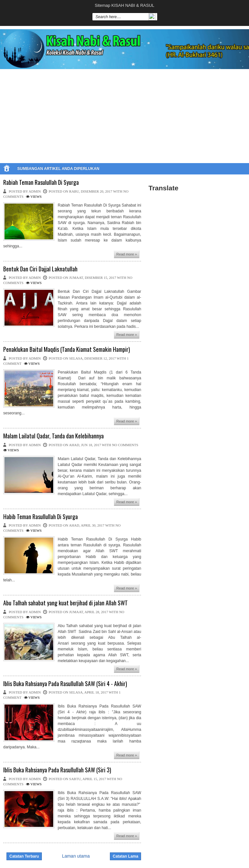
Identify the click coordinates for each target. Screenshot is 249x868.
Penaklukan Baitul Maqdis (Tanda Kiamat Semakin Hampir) (67, 350)
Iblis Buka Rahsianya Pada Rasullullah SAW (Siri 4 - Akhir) (65, 684)
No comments (125, 445)
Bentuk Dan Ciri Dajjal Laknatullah (40, 269)
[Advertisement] (124, 114)
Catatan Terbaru (24, 856)
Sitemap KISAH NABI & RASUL (124, 5)
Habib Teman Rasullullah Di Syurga (41, 517)
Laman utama (76, 856)
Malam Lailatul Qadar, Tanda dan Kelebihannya (53, 436)
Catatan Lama (126, 856)
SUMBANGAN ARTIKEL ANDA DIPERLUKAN (58, 169)
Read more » (127, 254)
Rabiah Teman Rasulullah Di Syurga (41, 183)
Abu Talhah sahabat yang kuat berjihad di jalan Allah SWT (65, 603)
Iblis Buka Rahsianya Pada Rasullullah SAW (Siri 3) (57, 770)
